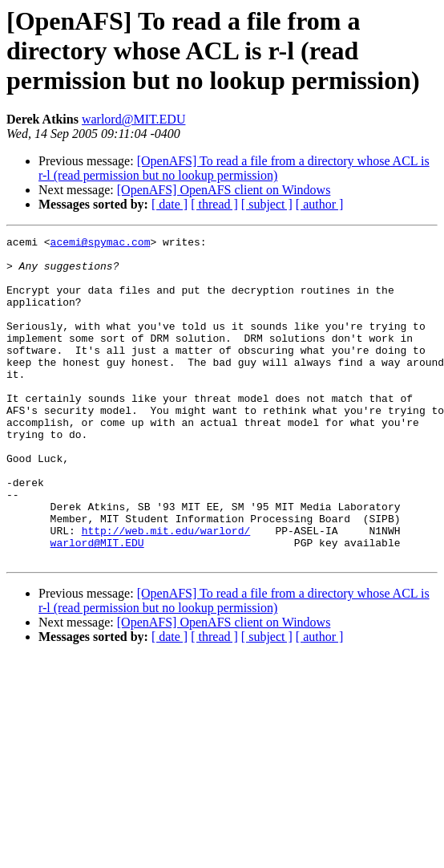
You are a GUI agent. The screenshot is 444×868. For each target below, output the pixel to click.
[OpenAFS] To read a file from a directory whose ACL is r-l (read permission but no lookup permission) (234, 168)
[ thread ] (214, 204)
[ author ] (320, 204)
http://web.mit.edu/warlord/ (166, 590)
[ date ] (170, 204)
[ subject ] (267, 204)
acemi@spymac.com (101, 244)
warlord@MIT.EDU (134, 119)
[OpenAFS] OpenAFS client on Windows (224, 190)
